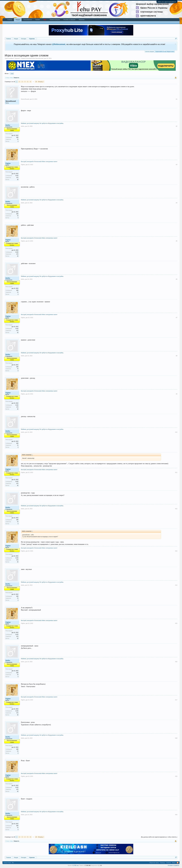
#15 (176, 623)
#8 (177, 356)
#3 (177, 165)
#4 (177, 203)
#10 (176, 432)
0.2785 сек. (76, 865)
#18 (176, 738)
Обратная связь (154, 863)
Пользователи (28, 20)
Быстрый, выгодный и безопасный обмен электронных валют (39, 162)
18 (36, 82)
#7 (177, 318)
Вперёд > (41, 82)
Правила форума (55, 20)
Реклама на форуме (69, 20)
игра (12, 74)
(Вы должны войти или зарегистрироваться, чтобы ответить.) (159, 837)
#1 (177, 99)
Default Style (7, 863)
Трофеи (38, 20)
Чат (45, 20)
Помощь (162, 863)
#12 (176, 509)
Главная (10, 20)
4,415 (17, 176)
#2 (177, 126)
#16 (176, 662)
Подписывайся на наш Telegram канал (165, 51)
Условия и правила (173, 865)
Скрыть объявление (175, 44)
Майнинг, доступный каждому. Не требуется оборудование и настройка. (42, 123)
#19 (176, 776)
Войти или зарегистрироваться (167, 2)
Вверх (174, 863)
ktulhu (8, 125)
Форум (18, 20)
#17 (176, 700)
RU (13, 863)
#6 (177, 279)
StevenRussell (39, 58)
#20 (176, 815)
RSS (178, 863)
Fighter (8, 163)
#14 (176, 585)
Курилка (17, 58)
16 (18, 180)
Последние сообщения (11, 23)
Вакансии (82, 20)
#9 (177, 394)
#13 (176, 551)
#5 (177, 241)
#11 (176, 472)
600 (17, 137)
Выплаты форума (150, 52)
